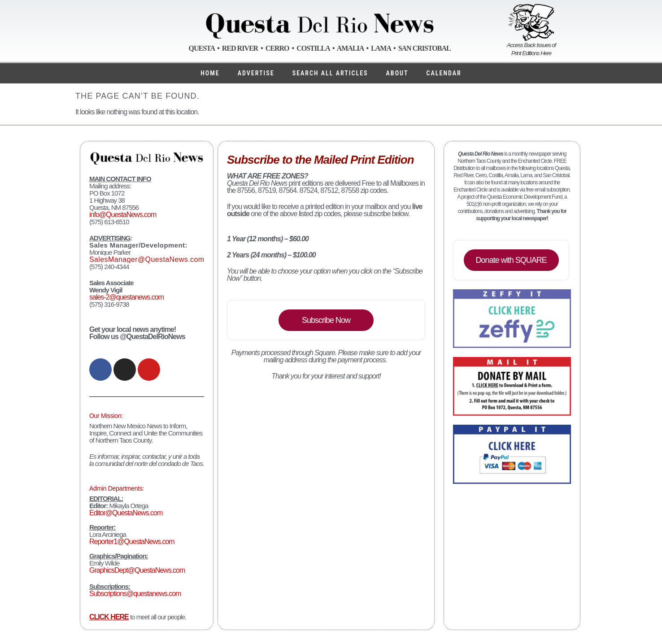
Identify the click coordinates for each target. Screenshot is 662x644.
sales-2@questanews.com (126, 297)
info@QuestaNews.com (123, 215)
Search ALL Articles (330, 73)
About (397, 73)
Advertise (256, 73)
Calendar (444, 73)
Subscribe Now (326, 320)
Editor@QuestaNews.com (126, 513)
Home (210, 73)
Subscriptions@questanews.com (135, 594)
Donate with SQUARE (511, 260)
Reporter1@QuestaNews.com (132, 542)
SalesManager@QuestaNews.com (147, 259)
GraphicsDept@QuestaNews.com (137, 570)
